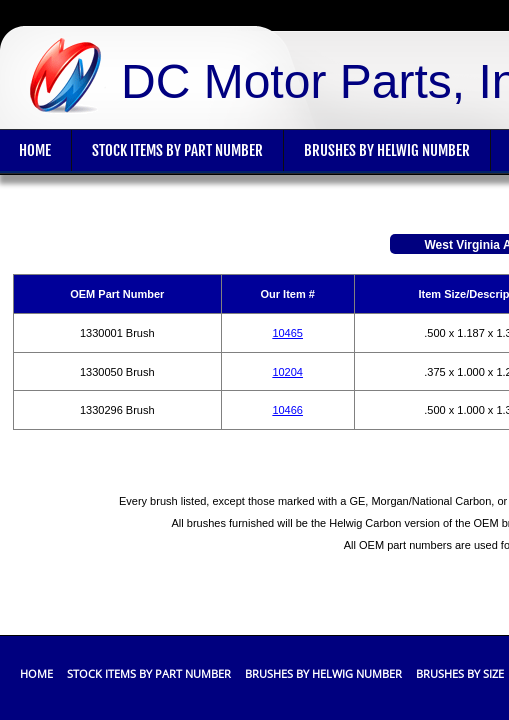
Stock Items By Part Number (177, 150)
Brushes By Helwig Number (387, 150)
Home (36, 673)
